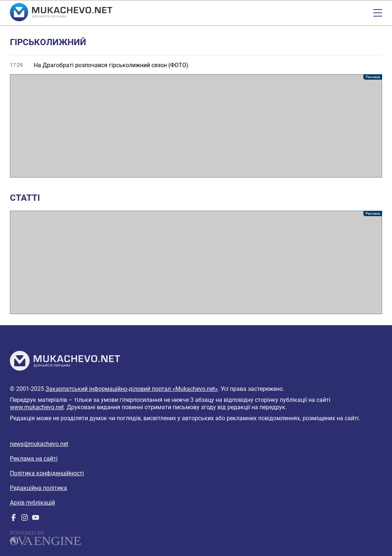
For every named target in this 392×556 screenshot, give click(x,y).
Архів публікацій (32, 503)
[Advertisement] (196, 126)
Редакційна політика (39, 488)
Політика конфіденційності (47, 473)
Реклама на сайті (34, 459)
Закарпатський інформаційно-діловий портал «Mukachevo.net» (132, 389)
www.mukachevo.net (37, 407)
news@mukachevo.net (39, 444)
